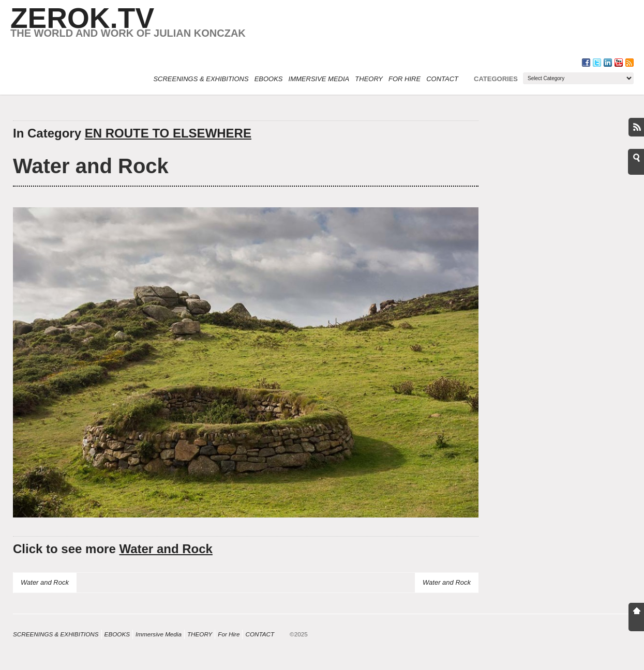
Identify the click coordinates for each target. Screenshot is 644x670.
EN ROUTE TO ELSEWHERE (168, 133)
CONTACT (442, 79)
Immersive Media (319, 79)
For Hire (405, 79)
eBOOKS (269, 79)
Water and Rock (91, 166)
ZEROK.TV (82, 18)
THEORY (369, 79)
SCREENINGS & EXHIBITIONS (201, 79)
